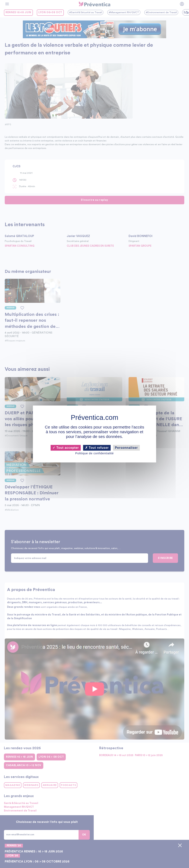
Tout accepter (66, 448)
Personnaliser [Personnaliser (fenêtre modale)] (126, 448)
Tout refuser (97, 448)
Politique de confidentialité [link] (94, 453)
